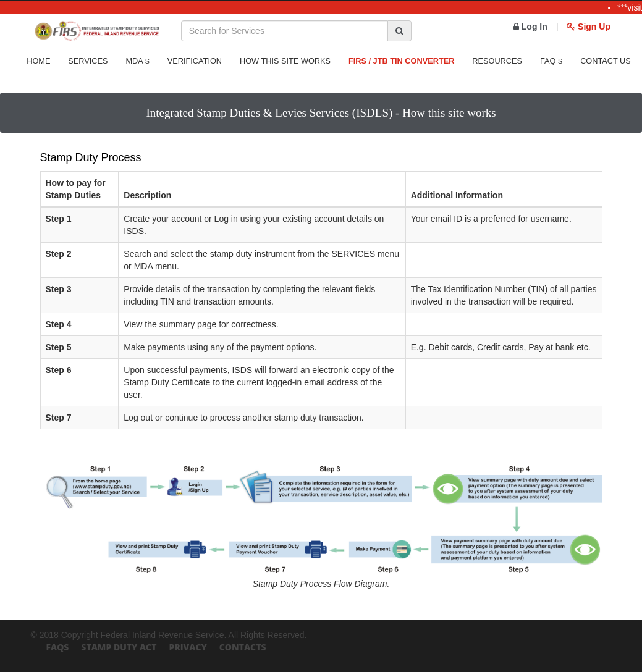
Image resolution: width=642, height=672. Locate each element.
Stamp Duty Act (119, 647)
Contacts (243, 647)
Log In (530, 27)
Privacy (188, 647)
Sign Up (589, 27)
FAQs (58, 647)
